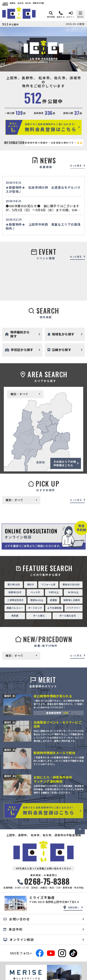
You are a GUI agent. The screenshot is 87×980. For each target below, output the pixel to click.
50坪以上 (54, 592)
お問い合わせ (17, 919)
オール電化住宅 (68, 616)
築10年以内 (14, 584)
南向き (31, 584)
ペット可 (35, 592)
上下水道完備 (54, 608)
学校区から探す (19, 350)
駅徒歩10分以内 (71, 584)
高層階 (53, 600)
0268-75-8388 (44, 881)
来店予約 (13, 929)
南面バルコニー (15, 608)
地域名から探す (61, 334)
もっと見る (76, 165)
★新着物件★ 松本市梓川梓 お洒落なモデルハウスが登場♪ (43, 189)
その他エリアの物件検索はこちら (65, 463)
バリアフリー (73, 608)
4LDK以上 (73, 592)
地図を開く (71, 907)
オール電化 (39, 616)
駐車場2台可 (15, 592)
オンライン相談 (19, 939)
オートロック (35, 608)
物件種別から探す (17, 334)
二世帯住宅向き (15, 600)
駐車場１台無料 (72, 600)
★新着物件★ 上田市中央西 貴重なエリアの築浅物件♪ (43, 226)
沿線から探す (59, 350)
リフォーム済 (48, 584)
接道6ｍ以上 (37, 600)
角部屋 (15, 616)
